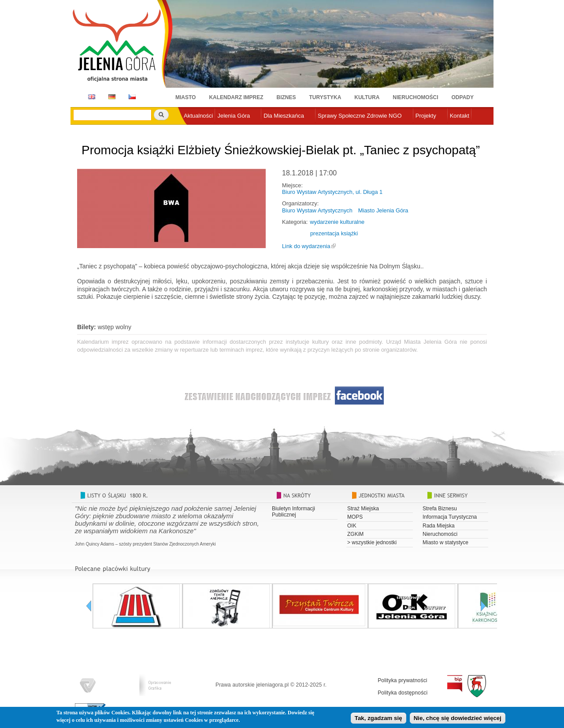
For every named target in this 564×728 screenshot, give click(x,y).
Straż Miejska (363, 509)
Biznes (286, 97)
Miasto (186, 97)
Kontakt (460, 116)
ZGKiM (355, 534)
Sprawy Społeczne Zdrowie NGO (360, 116)
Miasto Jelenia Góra (383, 210)
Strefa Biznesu (440, 509)
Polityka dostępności (403, 693)
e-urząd (193, 130)
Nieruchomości (415, 97)
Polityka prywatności (403, 680)
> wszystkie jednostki (372, 542)
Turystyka (325, 97)
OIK (352, 526)
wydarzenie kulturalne (337, 222)
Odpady (463, 97)
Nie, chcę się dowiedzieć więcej (458, 719)
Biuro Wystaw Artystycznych (317, 210)
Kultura (367, 97)
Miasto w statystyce (445, 542)
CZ (132, 97)
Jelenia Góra (234, 116)
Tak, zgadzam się (378, 719)
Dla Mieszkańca (284, 116)
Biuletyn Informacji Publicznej (293, 512)
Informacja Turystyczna (450, 517)
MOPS (355, 517)
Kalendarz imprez (236, 97)
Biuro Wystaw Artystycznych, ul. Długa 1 (332, 192)
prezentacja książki (334, 233)
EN (90, 97)
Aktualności (198, 116)
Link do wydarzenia (306, 246)
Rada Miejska (439, 526)
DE (110, 97)
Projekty (426, 116)
